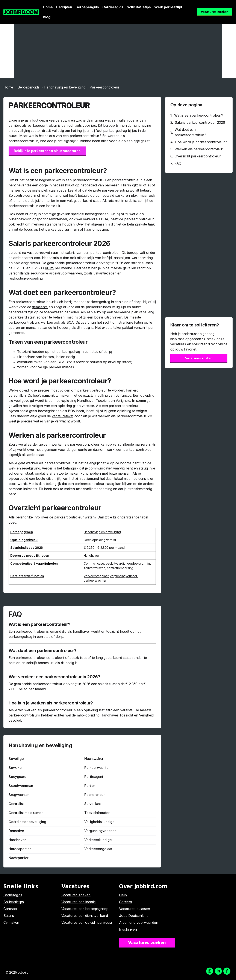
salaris (70, 253)
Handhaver (17, 840)
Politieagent (94, 777)
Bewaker (16, 768)
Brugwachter (19, 795)
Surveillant (93, 804)
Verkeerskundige (98, 840)
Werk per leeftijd (168, 7)
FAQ (178, 163)
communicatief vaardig (107, 468)
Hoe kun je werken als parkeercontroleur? (51, 703)
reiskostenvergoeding (26, 278)
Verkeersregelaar (96, 576)
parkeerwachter (95, 580)
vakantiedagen (105, 273)
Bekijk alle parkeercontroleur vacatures (47, 151)
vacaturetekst (63, 416)
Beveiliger (17, 759)
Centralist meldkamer (26, 813)
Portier (90, 786)
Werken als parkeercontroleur (199, 149)
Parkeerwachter (97, 768)
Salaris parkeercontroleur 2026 (200, 122)
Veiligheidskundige (99, 822)
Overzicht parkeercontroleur (198, 156)
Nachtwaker (94, 759)
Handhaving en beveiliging (65, 87)
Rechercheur (95, 795)
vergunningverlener (123, 576)
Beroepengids (87, 7)
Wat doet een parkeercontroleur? (43, 651)
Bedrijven (64, 7)
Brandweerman (21, 786)
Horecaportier (20, 849)
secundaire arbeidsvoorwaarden (56, 273)
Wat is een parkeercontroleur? (39, 624)
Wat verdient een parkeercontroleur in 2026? (54, 677)
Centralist (16, 804)
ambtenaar (36, 455)
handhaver (17, 185)
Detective (16, 831)
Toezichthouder (97, 813)
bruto (49, 268)
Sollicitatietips (139, 7)
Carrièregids (113, 7)
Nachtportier (19, 858)
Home (48, 7)
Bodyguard (17, 777)
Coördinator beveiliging (27, 822)
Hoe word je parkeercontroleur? (201, 142)
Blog (47, 17)
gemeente (40, 307)
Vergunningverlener (100, 831)
